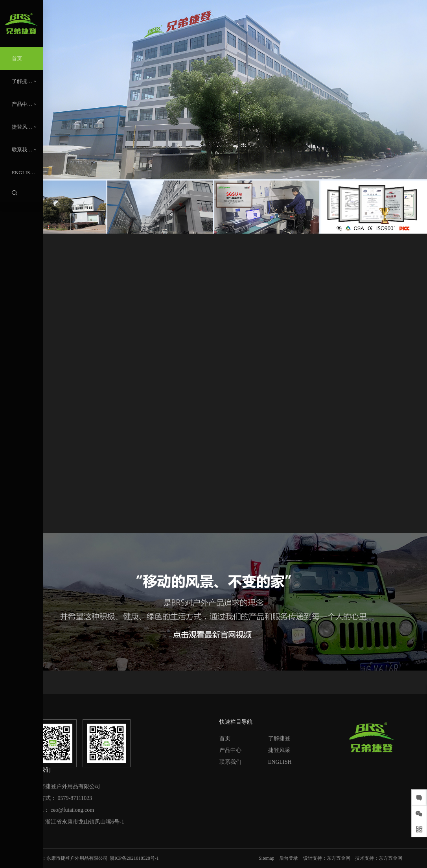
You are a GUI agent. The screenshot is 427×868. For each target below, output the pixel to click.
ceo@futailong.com (72, 810)
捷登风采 (279, 750)
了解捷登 (279, 738)
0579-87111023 (75, 798)
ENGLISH (280, 762)
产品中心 (230, 750)
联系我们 (230, 762)
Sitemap (266, 858)
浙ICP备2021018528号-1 (134, 858)
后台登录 (289, 858)
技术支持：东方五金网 (379, 858)
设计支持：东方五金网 (327, 858)
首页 (225, 738)
